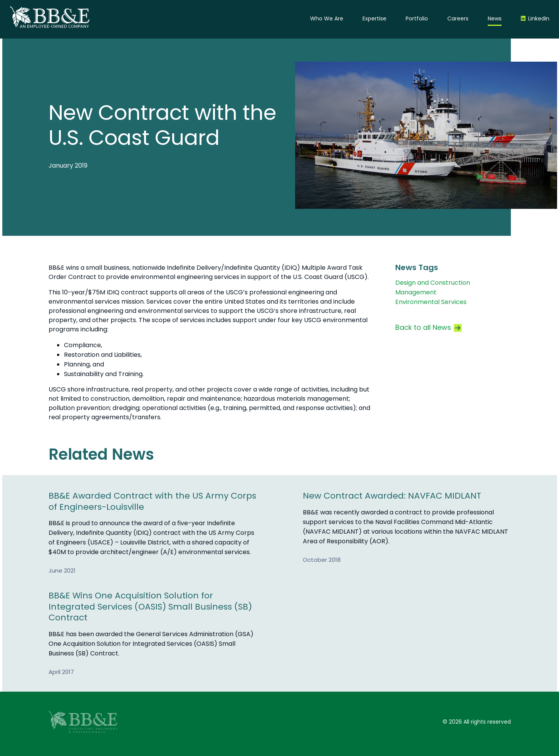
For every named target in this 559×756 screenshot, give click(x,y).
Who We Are (327, 18)
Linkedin (539, 18)
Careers (458, 18)
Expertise (374, 18)
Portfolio (417, 18)
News (495, 18)
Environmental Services (431, 302)
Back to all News (428, 327)
